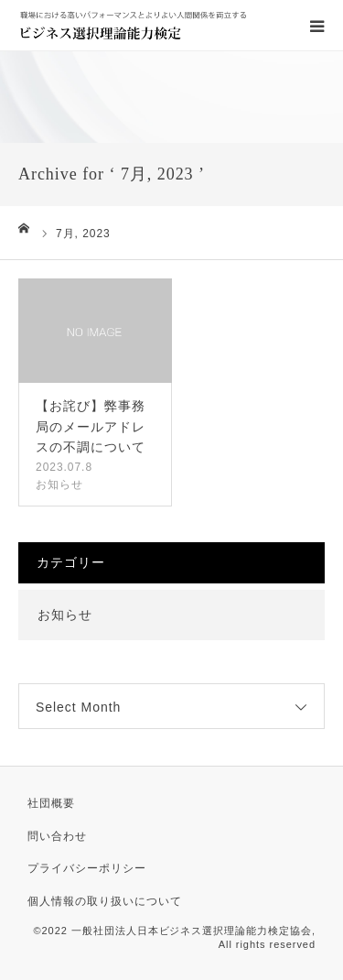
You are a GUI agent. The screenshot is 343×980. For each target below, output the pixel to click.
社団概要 (51, 803)
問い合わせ (57, 836)
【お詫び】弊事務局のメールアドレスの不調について (91, 426)
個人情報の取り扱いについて (104, 901)
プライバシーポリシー (87, 868)
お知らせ (59, 485)
